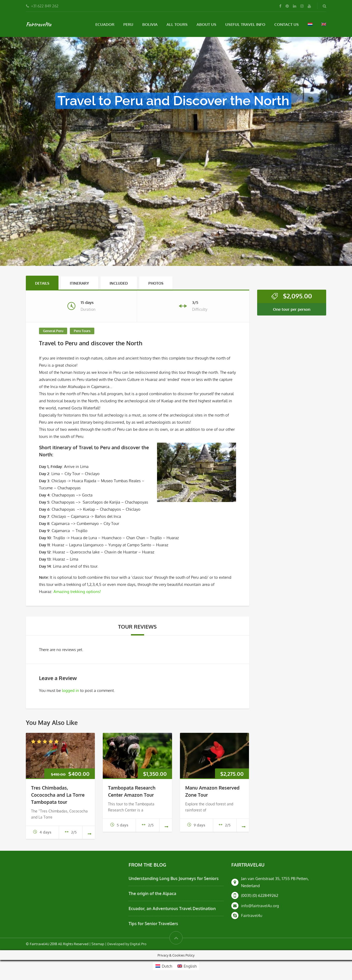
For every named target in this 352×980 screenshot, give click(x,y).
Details (42, 283)
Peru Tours (82, 331)
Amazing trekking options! (77, 592)
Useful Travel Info (245, 24)
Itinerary (79, 283)
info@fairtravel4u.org (260, 906)
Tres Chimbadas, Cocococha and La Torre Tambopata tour (58, 795)
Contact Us (287, 24)
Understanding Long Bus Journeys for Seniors (174, 878)
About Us (206, 24)
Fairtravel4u (38, 24)
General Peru (53, 331)
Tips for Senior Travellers (153, 924)
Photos (156, 283)
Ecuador (105, 24)
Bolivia (150, 24)
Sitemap (98, 944)
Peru (128, 24)
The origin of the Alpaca (152, 893)
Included (119, 283)
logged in (70, 690)
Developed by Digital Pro (127, 944)
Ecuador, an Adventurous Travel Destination (172, 909)
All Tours (177, 24)
